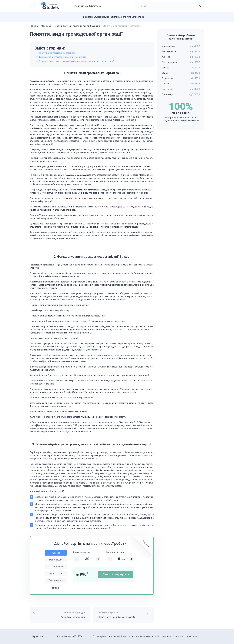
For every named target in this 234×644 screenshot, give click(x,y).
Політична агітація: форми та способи (117, 617)
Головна (34, 26)
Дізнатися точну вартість (116, 574)
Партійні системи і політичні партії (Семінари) (77, 26)
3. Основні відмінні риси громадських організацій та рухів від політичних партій (75, 61)
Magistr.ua (138, 17)
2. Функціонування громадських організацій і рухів (61, 57)
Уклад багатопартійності (73, 617)
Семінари (46, 26)
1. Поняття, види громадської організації (56, 53)
